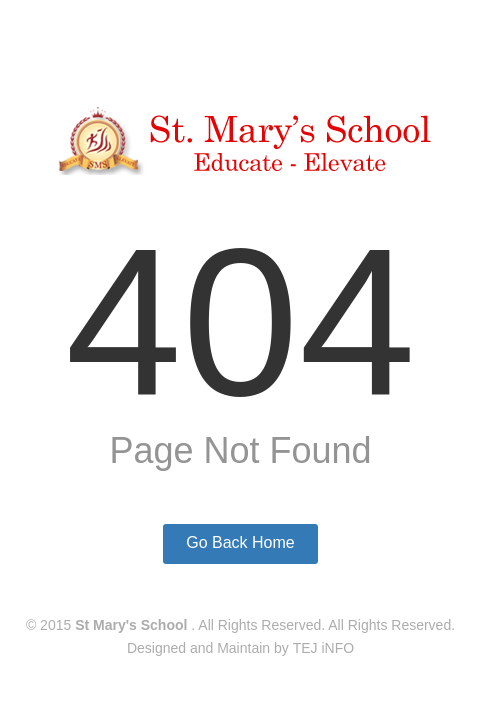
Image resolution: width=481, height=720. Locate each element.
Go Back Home (240, 542)
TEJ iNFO (323, 648)
